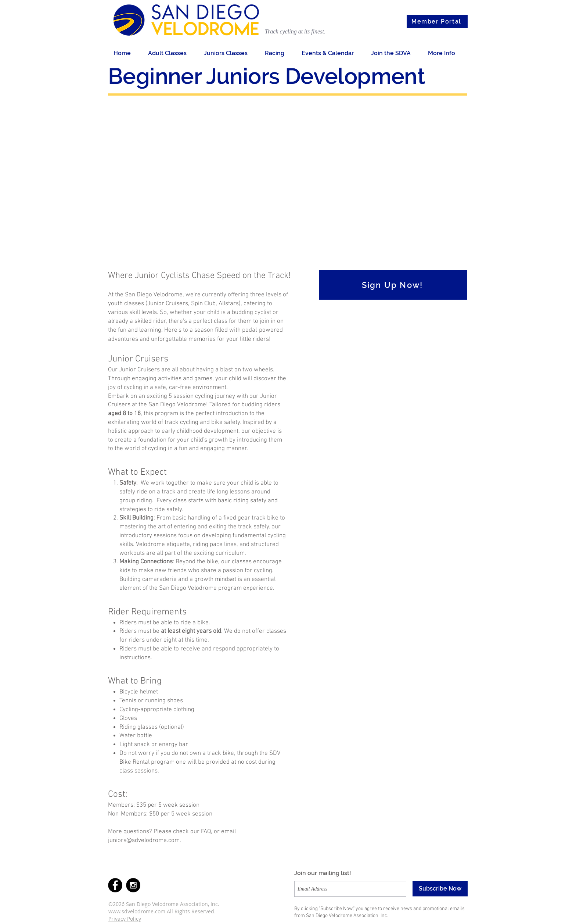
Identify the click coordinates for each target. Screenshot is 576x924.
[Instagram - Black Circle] (133, 885)
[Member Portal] (437, 22)
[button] (170, 53)
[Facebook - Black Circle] (115, 885)
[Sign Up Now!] (393, 285)
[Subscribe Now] (440, 889)
